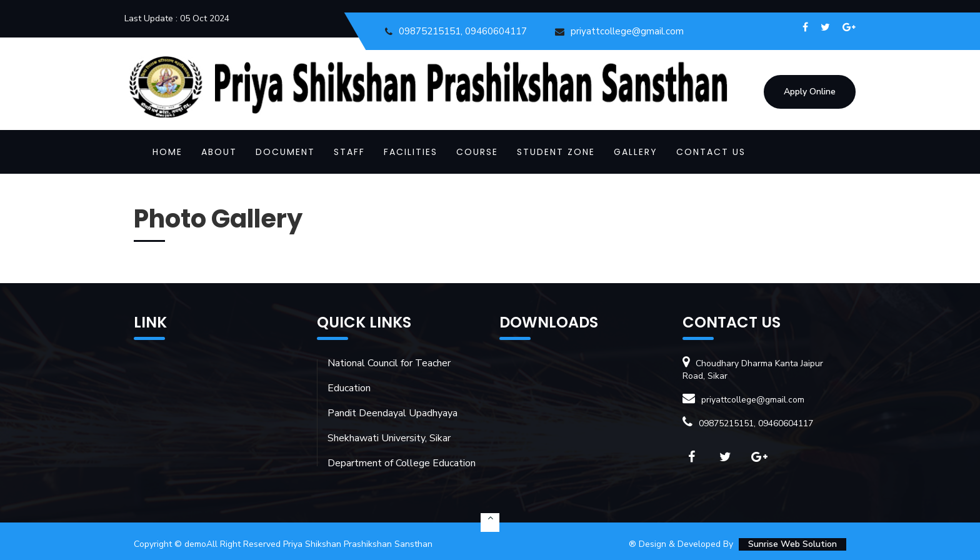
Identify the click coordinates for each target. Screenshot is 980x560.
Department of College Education (402, 463)
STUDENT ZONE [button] (556, 152)
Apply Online (810, 92)
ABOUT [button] (219, 152)
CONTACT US (711, 152)
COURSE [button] (477, 152)
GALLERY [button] (636, 152)
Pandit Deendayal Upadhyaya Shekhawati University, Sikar (392, 426)
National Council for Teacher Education (389, 376)
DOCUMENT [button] (285, 152)
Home (167, 152)
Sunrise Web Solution (792, 544)
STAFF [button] (349, 152)
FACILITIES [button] (411, 152)
